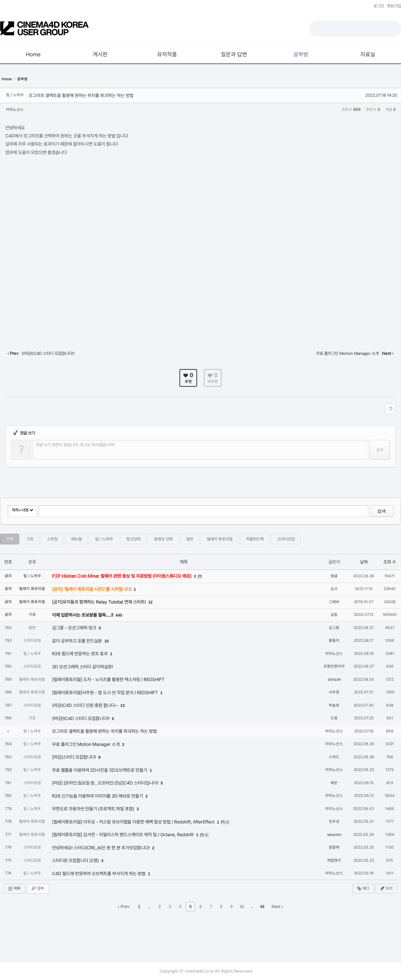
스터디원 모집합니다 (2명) (76, 860)
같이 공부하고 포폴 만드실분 (78, 641)
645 (119, 615)
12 (150, 602)
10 (107, 641)
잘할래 (334, 847)
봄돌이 (334, 641)
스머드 (334, 757)
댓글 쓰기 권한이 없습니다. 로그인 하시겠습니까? (75, 445)
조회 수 (390, 562)
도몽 (334, 718)
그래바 (334, 602)
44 (262, 907)
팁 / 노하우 (104, 539)
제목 (184, 562)
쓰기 (386, 888)
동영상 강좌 (163, 539)
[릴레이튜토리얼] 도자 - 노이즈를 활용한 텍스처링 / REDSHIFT (108, 679)
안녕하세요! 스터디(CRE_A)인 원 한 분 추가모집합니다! (101, 848)
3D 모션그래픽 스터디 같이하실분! (82, 667)
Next (277, 907)
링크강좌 (133, 539)
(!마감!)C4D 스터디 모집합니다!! (81, 718)
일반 (190, 539)
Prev (124, 907)
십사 (334, 589)
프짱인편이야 (334, 666)
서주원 (334, 692)
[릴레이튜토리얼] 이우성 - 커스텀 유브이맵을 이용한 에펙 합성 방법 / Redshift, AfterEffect (134, 822)
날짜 (364, 562)
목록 (14, 889)
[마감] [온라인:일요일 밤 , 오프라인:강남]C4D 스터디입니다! (106, 783)
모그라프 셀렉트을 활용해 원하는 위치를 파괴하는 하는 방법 (81, 95)
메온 (334, 783)
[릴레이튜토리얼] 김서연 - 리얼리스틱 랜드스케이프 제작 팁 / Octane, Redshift (123, 835)
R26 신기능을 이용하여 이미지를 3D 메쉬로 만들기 (98, 796)
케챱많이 (334, 860)
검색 (382, 511)
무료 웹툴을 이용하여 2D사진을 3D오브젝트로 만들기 (100, 770)
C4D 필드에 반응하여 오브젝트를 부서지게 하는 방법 (99, 874)
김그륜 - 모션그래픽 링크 (75, 628)
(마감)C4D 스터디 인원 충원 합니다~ (85, 705)
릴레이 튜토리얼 (220, 539)
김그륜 (334, 628)
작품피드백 (255, 539)
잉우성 (334, 822)
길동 (334, 615)
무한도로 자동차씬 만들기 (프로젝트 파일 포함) (94, 809)
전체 (10, 539)
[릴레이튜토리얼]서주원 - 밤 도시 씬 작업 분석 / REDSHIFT (105, 693)
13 (122, 706)
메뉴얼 (76, 539)
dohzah (334, 679)
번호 (8, 562)
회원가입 (394, 6)
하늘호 (334, 705)
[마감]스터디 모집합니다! (75, 757)
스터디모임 (286, 539)
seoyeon (334, 835)
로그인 (379, 6)
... (149, 907)
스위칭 (52, 539)
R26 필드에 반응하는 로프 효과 (80, 654)
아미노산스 (15, 110)
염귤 (334, 576)
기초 (30, 539)
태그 (363, 889)
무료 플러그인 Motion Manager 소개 (86, 744)
